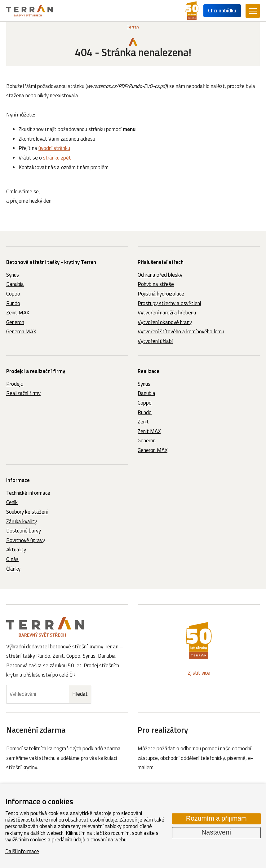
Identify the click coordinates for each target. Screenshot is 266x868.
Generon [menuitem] (15, 322)
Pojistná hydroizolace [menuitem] (161, 294)
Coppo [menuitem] (13, 294)
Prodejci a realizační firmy (36, 371)
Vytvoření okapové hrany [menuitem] (165, 322)
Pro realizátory (163, 730)
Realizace (149, 371)
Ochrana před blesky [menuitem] (160, 275)
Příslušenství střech (161, 262)
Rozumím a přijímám (216, 819)
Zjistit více (199, 673)
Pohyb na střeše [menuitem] (156, 284)
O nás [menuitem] (12, 559)
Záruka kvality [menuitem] (22, 521)
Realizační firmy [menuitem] (23, 393)
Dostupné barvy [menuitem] (24, 531)
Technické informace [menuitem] (28, 493)
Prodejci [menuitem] (15, 384)
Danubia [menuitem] (15, 284)
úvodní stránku (54, 148)
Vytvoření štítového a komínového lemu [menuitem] (181, 331)
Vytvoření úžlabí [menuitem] (155, 341)
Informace (18, 480)
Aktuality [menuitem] (16, 550)
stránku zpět (57, 158)
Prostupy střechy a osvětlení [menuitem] (169, 303)
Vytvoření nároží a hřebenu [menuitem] (167, 313)
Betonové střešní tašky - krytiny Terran (51, 262)
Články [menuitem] (13, 569)
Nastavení (216, 832)
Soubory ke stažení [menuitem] (27, 512)
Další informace (22, 851)
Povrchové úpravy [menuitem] (26, 540)
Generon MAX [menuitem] (21, 331)
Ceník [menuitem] (12, 502)
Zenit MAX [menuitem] (18, 313)
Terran (133, 27)
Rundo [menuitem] (13, 303)
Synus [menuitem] (13, 275)
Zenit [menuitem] (143, 422)
